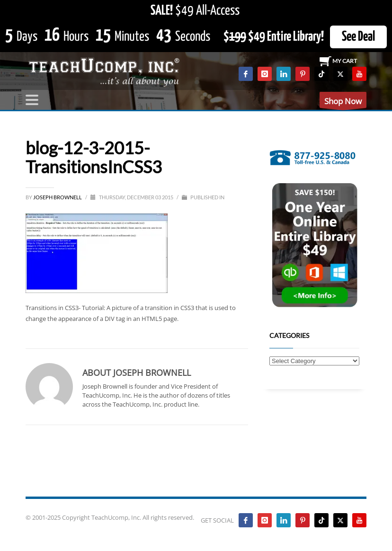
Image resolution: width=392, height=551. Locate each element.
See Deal (358, 37)
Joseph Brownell (58, 197)
